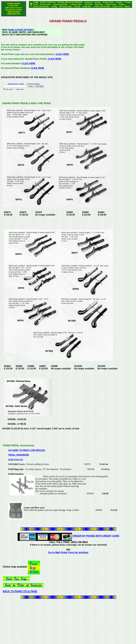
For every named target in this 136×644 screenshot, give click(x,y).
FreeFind (37, 84)
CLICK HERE (62, 54)
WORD (19, 77)
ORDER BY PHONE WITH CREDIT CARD (96, 536)
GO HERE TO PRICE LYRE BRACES (27, 450)
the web (22, 84)
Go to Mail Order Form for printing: (68, 552)
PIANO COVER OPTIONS (20, 30)
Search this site (13, 84)
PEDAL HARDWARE (19, 455)
